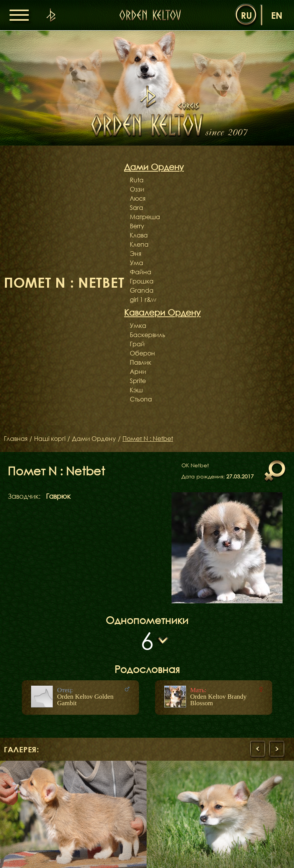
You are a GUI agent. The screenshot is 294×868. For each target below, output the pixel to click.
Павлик (140, 362)
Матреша (145, 217)
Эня (136, 254)
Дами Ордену (94, 439)
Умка (138, 326)
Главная (16, 439)
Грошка (142, 281)
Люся (138, 198)
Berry (137, 226)
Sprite (138, 381)
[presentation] (258, 749)
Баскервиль (148, 335)
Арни (138, 372)
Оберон (142, 353)
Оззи (137, 189)
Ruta (137, 180)
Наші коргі (50, 439)
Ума (136, 263)
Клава (139, 235)
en (277, 15)
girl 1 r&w (143, 300)
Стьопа (141, 399)
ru (246, 15)
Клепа (139, 244)
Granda (142, 290)
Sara (136, 208)
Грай (137, 344)
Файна (140, 272)
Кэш (136, 390)
